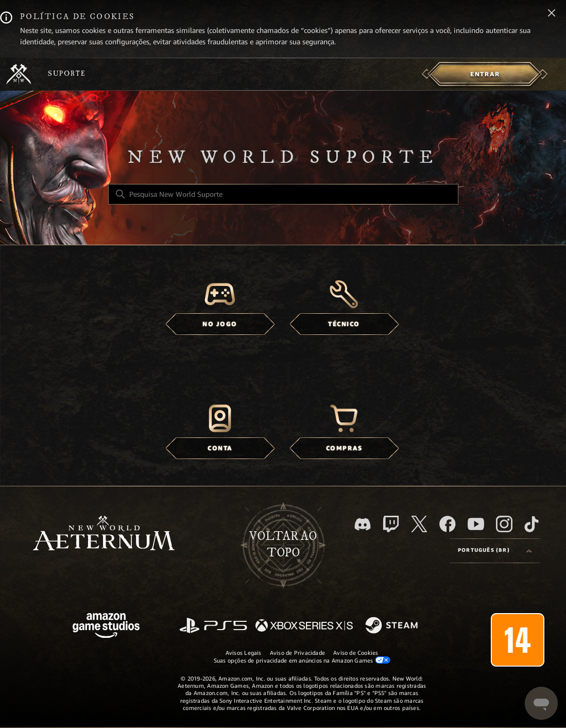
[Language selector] (495, 551)
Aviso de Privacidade (297, 653)
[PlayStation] (213, 626)
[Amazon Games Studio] (106, 627)
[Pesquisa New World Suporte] (283, 194)
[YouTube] (476, 524)
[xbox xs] (304, 626)
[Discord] (363, 524)
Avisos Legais (244, 653)
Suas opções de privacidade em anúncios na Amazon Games (302, 660)
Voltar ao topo (283, 545)
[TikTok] (531, 524)
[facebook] (448, 524)
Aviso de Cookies (356, 653)
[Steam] (393, 626)
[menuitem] (485, 74)
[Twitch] (391, 524)
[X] (419, 524)
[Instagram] (504, 524)
